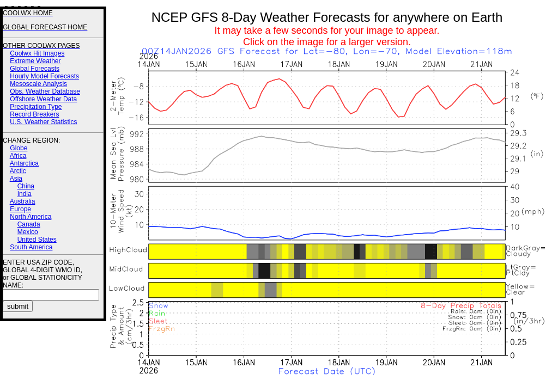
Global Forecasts (35, 69)
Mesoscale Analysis (38, 84)
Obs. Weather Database (45, 91)
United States (37, 240)
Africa (18, 156)
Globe (19, 148)
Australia (23, 201)
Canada (29, 224)
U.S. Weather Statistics (43, 122)
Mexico (28, 232)
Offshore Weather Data (43, 99)
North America (31, 217)
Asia (16, 179)
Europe (20, 209)
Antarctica (24, 163)
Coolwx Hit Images (37, 53)
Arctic (18, 171)
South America (31, 247)
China (26, 186)
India (25, 194)
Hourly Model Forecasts (44, 76)
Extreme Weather (35, 61)
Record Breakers (34, 114)
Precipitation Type (36, 107)
